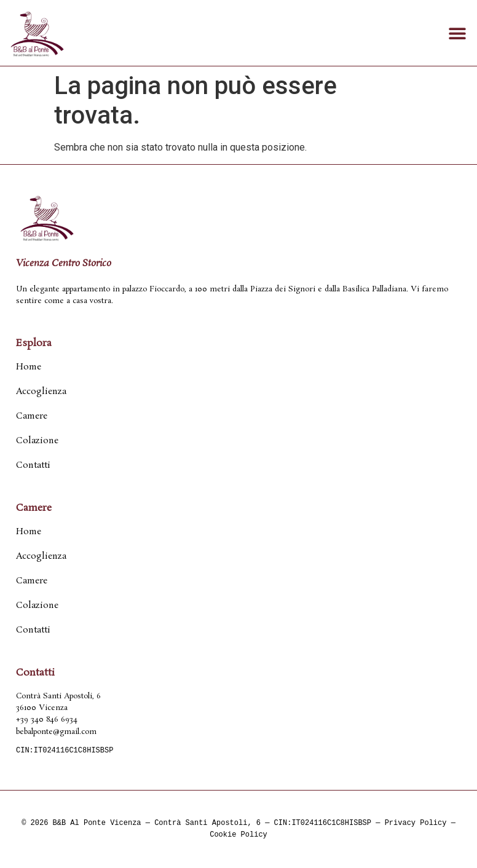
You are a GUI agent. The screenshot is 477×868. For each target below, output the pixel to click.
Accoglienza (41, 392)
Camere (32, 416)
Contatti (33, 465)
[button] (457, 33)
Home (29, 367)
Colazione (37, 441)
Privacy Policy (416, 823)
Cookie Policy (238, 835)
